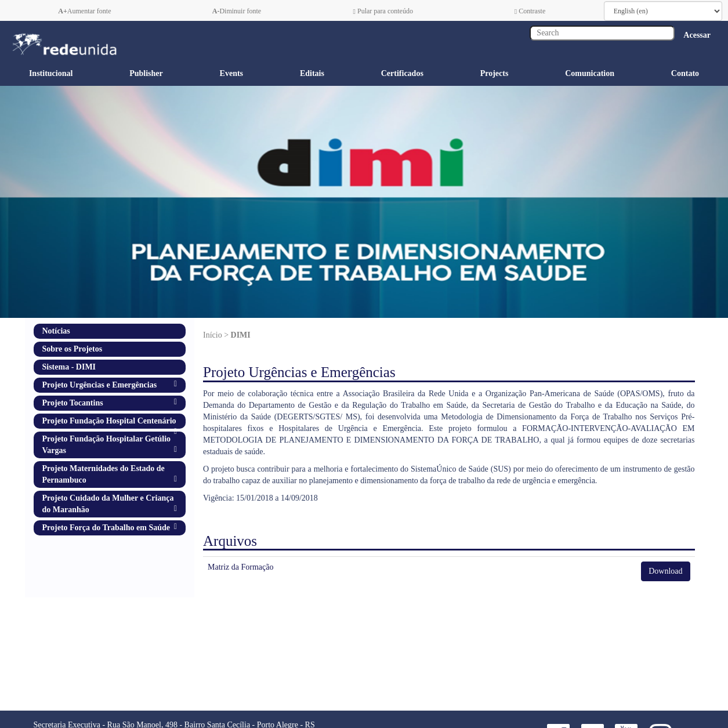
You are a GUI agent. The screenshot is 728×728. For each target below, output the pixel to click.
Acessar (697, 35)
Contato (685, 73)
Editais (312, 73)
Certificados (402, 73)
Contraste (530, 11)
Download (665, 571)
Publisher (146, 73)
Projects (495, 73)
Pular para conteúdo (383, 11)
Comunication (590, 73)
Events (231, 73)
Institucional (51, 73)
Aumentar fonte (84, 11)
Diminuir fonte (237, 11)
